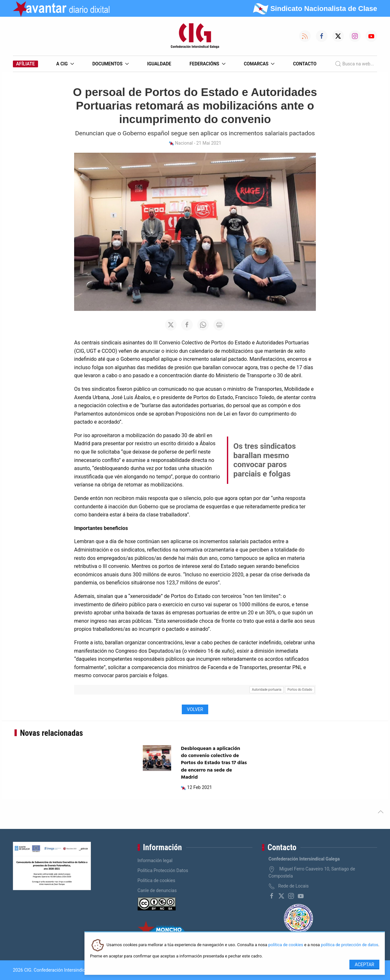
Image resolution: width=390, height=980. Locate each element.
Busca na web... (354, 64)
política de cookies (286, 945)
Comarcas (259, 64)
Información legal (155, 860)
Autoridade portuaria (267, 690)
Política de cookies (156, 880)
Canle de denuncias (157, 890)
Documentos (110, 64)
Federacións (208, 64)
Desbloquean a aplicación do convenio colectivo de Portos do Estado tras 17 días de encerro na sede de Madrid (214, 763)
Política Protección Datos (163, 870)
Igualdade (159, 64)
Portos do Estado (300, 690)
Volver (195, 709)
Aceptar (364, 965)
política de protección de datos (350, 945)
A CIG (65, 64)
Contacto (305, 64)
